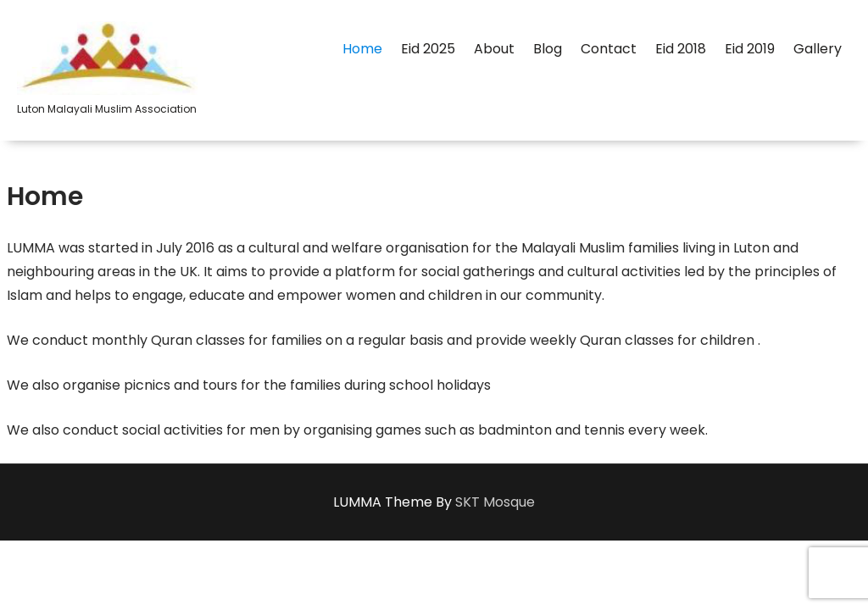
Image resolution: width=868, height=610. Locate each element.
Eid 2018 (681, 49)
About (494, 49)
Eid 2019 (750, 49)
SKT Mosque (495, 502)
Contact (609, 49)
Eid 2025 (428, 49)
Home (362, 49)
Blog (548, 49)
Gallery (818, 49)
